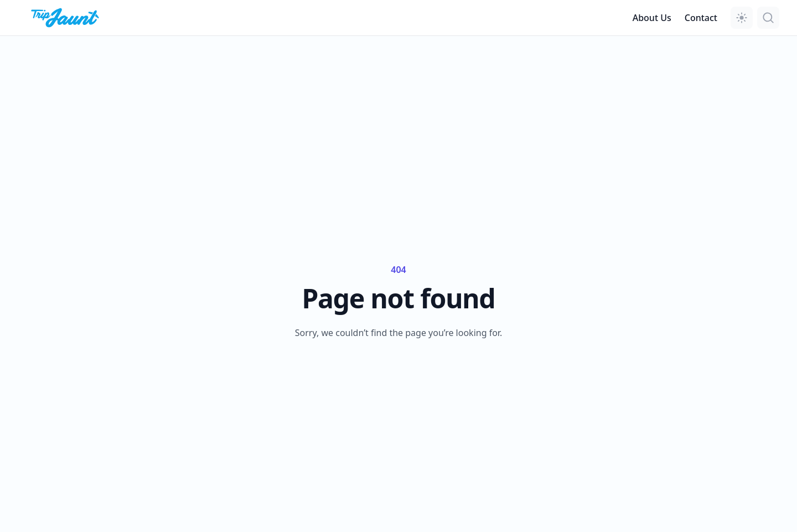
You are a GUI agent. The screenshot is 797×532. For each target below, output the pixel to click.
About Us (652, 18)
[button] (742, 18)
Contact (701, 18)
